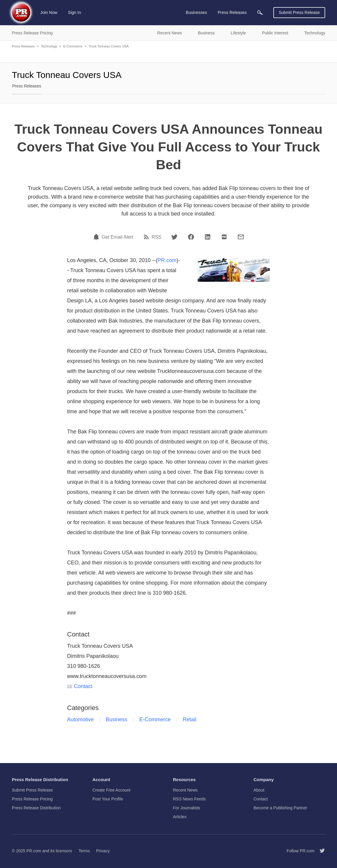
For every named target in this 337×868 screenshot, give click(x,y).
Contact (80, 686)
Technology (49, 46)
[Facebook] (191, 237)
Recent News (185, 790)
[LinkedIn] (208, 237)
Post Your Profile (108, 799)
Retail (190, 719)
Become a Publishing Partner (280, 808)
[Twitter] (174, 237)
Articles (180, 817)
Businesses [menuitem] (196, 12)
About (259, 790)
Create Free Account (111, 790)
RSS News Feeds (189, 799)
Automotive (81, 719)
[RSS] (147, 237)
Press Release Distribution (36, 808)
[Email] (241, 237)
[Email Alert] (97, 237)
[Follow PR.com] (320, 851)
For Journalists (187, 808)
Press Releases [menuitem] (232, 12)
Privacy (103, 851)
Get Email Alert (117, 237)
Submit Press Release (299, 12)
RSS (157, 237)
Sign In (75, 12)
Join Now (49, 12)
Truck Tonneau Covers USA (109, 46)
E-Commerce (73, 46)
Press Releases (23, 46)
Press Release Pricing (32, 799)
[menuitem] (260, 13)
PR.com (167, 260)
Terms (84, 851)
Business (117, 719)
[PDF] (224, 237)
